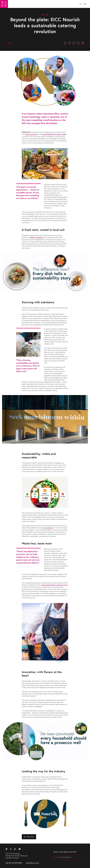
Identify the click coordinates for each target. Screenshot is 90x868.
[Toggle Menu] (83, 4)
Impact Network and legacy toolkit (54, 134)
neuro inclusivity (31, 134)
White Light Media (36, 237)
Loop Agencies (48, 528)
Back (10, 43)
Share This (30, 837)
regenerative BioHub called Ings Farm (55, 585)
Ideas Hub (45, 15)
